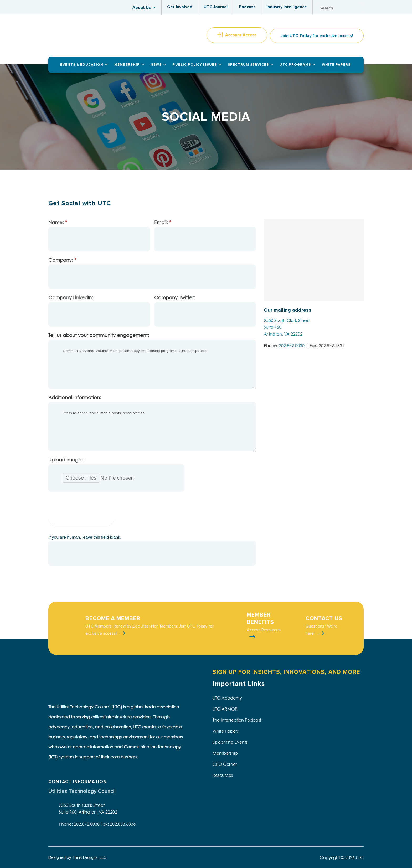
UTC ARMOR (225, 709)
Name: (58, 222)
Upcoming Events (230, 742)
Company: (62, 260)
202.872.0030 (292, 346)
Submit (81, 515)
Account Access (241, 35)
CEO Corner (225, 764)
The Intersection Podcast (237, 720)
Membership (225, 753)
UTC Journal (216, 7)
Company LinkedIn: (71, 298)
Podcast (247, 7)
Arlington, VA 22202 (283, 334)
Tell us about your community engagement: (99, 335)
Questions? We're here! (321, 630)
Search (358, 8)
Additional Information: (75, 397)
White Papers (226, 731)
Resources (223, 775)
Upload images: (66, 460)
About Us (142, 8)
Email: (163, 222)
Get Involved (180, 7)
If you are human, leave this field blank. (85, 537)
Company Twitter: (175, 298)
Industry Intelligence (287, 7)
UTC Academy (227, 698)
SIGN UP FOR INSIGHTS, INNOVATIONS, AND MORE (286, 672)
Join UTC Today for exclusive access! (317, 36)
